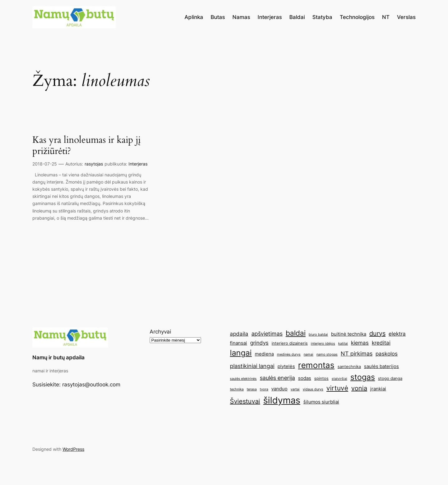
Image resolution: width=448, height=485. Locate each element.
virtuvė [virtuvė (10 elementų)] (337, 388)
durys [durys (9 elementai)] (377, 333)
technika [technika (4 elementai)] (237, 389)
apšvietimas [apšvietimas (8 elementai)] (267, 333)
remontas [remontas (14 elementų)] (316, 365)
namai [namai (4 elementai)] (308, 354)
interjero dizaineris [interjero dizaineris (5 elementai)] (290, 343)
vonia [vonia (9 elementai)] (359, 388)
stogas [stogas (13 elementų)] (363, 377)
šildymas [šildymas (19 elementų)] (282, 400)
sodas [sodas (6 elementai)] (305, 378)
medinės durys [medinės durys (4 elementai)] (289, 354)
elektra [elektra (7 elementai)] (397, 334)
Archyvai (160, 332)
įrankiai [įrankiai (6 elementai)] (378, 389)
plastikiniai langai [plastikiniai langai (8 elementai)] (252, 366)
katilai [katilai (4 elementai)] (343, 344)
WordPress (73, 449)
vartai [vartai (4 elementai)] (295, 389)
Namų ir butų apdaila (58, 357)
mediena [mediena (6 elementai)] (264, 354)
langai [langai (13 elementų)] (241, 353)
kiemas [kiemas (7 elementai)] (360, 343)
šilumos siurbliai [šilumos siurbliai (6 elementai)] (321, 402)
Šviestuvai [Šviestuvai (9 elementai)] (245, 401)
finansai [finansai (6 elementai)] (238, 343)
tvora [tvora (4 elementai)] (264, 389)
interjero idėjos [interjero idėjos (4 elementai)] (323, 344)
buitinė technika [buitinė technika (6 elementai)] (349, 334)
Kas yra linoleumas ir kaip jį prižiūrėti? (86, 146)
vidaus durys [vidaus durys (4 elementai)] (313, 389)
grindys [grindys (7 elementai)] (259, 343)
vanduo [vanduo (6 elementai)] (279, 389)
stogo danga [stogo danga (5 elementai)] (390, 378)
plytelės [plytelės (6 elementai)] (286, 366)
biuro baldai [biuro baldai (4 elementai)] (318, 335)
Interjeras (138, 164)
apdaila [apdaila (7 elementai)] (239, 334)
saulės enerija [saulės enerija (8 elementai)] (277, 378)
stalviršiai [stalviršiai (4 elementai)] (339, 379)
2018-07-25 (45, 164)
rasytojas (94, 164)
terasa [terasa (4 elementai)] (252, 389)
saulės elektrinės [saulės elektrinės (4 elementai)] (243, 379)
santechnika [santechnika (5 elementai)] (349, 366)
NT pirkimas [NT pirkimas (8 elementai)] (357, 353)
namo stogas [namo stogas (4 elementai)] (327, 354)
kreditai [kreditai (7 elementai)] (381, 343)
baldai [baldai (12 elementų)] (296, 333)
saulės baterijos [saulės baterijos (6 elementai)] (381, 366)
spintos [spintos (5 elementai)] (321, 378)
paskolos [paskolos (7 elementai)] (387, 354)
